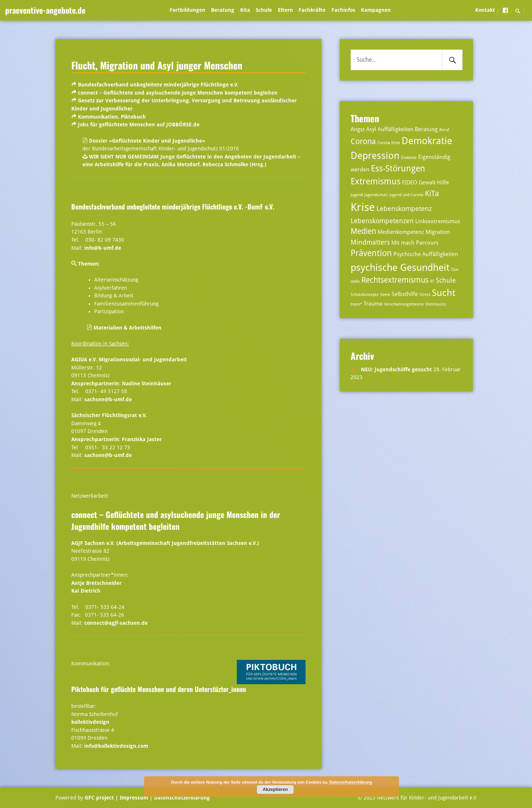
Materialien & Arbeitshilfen (124, 328)
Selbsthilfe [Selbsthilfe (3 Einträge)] (405, 294)
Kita (245, 10)
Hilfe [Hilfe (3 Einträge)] (443, 183)
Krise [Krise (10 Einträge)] (363, 207)
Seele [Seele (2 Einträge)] (385, 295)
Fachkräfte (312, 10)
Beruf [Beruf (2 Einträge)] (444, 130)
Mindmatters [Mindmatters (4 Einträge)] (370, 242)
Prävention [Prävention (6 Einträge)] (371, 253)
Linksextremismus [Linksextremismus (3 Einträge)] (438, 221)
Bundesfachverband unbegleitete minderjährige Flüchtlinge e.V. (158, 85)
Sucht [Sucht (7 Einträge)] (444, 293)
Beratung (223, 10)
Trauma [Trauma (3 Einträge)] (373, 304)
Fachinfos (343, 10)
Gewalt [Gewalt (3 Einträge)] (427, 183)
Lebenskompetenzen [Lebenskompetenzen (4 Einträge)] (382, 221)
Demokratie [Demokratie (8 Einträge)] (427, 141)
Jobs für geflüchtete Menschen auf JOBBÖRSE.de (139, 125)
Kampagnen (376, 10)
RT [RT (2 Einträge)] (432, 281)
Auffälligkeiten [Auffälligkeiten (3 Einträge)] (395, 129)
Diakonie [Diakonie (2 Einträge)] (409, 158)
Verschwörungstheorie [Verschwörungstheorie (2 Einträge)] (404, 304)
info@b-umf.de (103, 248)
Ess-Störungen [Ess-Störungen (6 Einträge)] (398, 169)
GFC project (99, 798)
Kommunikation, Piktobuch (112, 117)
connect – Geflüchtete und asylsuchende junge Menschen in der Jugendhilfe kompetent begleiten (176, 520)
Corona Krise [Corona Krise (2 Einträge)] (389, 143)
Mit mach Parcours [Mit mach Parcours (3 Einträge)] (415, 243)
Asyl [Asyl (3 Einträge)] (371, 129)
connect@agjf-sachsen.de (116, 623)
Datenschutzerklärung (181, 798)
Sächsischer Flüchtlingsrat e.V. (109, 415)
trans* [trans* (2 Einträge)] (356, 304)
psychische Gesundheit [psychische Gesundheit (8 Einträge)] (400, 267)
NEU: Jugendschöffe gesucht (396, 369)
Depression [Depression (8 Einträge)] (375, 155)
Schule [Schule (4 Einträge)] (446, 280)
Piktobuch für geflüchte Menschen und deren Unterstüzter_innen (159, 689)
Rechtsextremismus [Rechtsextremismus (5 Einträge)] (395, 280)
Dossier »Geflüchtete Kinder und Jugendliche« (144, 141)
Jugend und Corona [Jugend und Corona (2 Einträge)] (406, 195)
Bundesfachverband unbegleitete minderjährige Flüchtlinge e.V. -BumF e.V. (173, 207)
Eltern (285, 10)
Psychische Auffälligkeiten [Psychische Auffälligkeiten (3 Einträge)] (426, 254)
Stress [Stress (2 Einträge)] (425, 295)
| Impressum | (134, 798)
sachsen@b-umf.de (108, 399)
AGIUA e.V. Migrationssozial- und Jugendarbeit (129, 359)
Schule (264, 10)
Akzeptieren (275, 790)
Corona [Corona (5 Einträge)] (363, 142)
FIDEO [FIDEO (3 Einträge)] (410, 183)
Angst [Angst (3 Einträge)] (358, 129)
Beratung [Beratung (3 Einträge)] (426, 129)
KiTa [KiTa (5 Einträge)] (432, 194)
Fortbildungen (187, 10)
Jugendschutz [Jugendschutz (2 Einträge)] (376, 195)
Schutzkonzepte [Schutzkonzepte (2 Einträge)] (365, 295)
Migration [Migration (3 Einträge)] (438, 232)
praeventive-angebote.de (45, 10)
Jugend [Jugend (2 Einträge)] (357, 195)
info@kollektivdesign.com (116, 746)
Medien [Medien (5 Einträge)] (363, 231)
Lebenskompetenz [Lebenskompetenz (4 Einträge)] (404, 209)
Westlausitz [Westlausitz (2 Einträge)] (436, 304)
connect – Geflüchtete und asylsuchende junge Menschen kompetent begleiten (178, 93)
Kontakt (485, 10)
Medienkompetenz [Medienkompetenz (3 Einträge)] (401, 232)
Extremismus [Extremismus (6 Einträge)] (376, 182)
